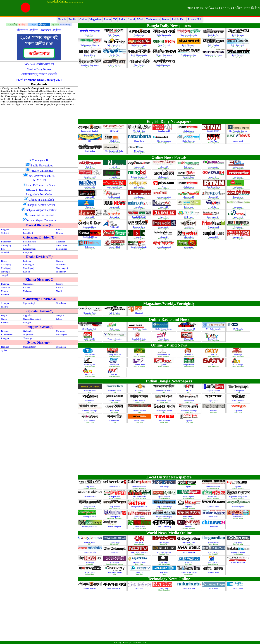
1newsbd (164, 217)
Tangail (4, 275)
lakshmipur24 (115, 517)
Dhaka (4, 261)
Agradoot (238, 411)
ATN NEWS (90, 375)
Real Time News (214, 187)
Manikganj (6, 268)
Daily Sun (115, 141)
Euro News (164, 562)
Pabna (59, 319)
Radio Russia (214, 572)
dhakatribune (189, 131)
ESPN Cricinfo (90, 552)
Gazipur (60, 261)
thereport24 (214, 197)
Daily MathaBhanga (164, 507)
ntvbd (115, 167)
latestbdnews (139, 197)
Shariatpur (61, 272)
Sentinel (214, 411)
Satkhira (5, 295)
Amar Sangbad (164, 45)
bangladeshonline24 (139, 247)
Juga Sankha (214, 400)
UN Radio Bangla (214, 329)
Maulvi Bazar (29, 347)
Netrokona (61, 303)
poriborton (238, 177)
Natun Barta (139, 141)
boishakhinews (115, 237)
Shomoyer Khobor (90, 527)
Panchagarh (61, 335)
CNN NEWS (139, 542)
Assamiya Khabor (164, 400)
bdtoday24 (164, 237)
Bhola (59, 230)
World (141, 19)
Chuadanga (28, 284)
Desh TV (214, 355)
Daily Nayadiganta (115, 45)
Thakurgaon (29, 338)
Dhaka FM (189, 339)
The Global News (90, 237)
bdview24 (164, 207)
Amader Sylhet (238, 507)
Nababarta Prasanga (189, 411)
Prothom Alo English (90, 131)
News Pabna (214, 517)
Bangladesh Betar (139, 339)
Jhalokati (5, 233)
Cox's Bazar (62, 245)
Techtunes (139, 588)
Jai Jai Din (115, 55)
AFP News (164, 572)
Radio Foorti (164, 339)
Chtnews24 (214, 527)
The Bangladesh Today (115, 151)
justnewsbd (238, 217)
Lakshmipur (62, 249)
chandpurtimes (115, 496)
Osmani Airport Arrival (41, 215)
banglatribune (189, 177)
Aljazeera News (139, 562)
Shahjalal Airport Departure (41, 210)
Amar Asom (115, 411)
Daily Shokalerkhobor (214, 55)
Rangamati (28, 252)
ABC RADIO (90, 339)
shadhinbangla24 (115, 197)
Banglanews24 (164, 131)
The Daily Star (139, 131)
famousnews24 (214, 217)
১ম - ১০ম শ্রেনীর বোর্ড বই (39, 64)
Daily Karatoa (115, 507)
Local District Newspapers (169, 477)
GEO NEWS (214, 562)
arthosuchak (139, 187)
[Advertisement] (39, 132)
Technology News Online (169, 579)
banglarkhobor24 (139, 217)
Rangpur (5, 338)
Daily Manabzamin (139, 45)
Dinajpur (5, 331)
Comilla (27, 245)
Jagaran (189, 421)
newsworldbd (115, 247)
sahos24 (139, 237)
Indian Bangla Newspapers (169, 381)
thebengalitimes (90, 227)
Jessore (59, 284)
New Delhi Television (139, 552)
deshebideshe (90, 187)
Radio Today (214, 339)
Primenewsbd (214, 227)
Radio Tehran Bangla (164, 329)
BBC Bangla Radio (90, 329)
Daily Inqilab (214, 45)
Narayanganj (62, 268)
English (73, 19)
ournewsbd (115, 207)
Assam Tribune (115, 400)
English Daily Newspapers (169, 121)
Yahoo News (115, 542)
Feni (3, 249)
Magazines (96, 19)
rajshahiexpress (164, 496)
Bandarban (6, 242)
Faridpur (27, 261)
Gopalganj (6, 265)
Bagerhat (5, 284)
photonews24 (238, 237)
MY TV (115, 375)
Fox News (238, 542)
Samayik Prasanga (90, 411)
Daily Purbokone (139, 486)
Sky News (90, 562)
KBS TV (189, 562)
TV (115, 19)
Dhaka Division (39, 257)
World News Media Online (169, 533)
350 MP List (39, 180)
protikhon (189, 227)
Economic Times (115, 390)
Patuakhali (28, 233)
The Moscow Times (189, 572)
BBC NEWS (164, 542)
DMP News (189, 217)
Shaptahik (139, 313)
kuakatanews (238, 517)
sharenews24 (189, 197)
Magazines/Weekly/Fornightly (169, 303)
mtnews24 (90, 197)
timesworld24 (164, 227)
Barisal (26, 230)
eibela (214, 207)
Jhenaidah (6, 287)
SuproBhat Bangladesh (90, 65)
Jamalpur (5, 303)
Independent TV (164, 355)
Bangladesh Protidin (189, 35)
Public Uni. (179, 19)
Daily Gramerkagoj (164, 517)
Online (83, 19)
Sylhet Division (39, 343)
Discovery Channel (115, 572)
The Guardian (214, 542)
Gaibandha (28, 331)
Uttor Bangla (164, 486)
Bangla (62, 19)
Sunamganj (61, 347)
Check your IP (40, 160)
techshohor (238, 207)
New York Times (189, 542)
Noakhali (5, 252)
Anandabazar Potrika (164, 390)
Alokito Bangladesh (164, 55)
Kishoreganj (29, 265)
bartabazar (238, 187)
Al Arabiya (115, 562)
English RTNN (214, 131)
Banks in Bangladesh (40, 190)
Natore (4, 319)
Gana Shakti (115, 421)
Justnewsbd (238, 141)
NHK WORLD (189, 552)
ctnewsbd (189, 527)
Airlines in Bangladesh (41, 200)
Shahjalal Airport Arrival (41, 205)
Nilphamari (28, 335)
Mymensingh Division (39, 299)
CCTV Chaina (90, 572)
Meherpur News (90, 517)
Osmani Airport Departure (41, 220)
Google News (90, 542)
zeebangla (238, 355)
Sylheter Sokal (214, 507)
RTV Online (90, 355)
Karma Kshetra (238, 400)
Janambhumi (189, 400)
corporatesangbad (164, 197)
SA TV (214, 365)
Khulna (27, 287)
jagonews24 (139, 167)
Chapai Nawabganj (32, 319)
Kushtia (60, 287)
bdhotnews (90, 247)
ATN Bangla (238, 365)
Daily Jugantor (238, 35)
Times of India (90, 390)
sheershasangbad (164, 247)
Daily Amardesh (115, 35)
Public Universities (42, 165)
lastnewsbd (189, 207)
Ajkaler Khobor (115, 65)
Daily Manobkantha (139, 55)
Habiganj (5, 347)
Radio (107, 19)
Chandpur (61, 242)
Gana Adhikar (90, 421)
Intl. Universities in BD (42, 176)
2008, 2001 (90, 35)
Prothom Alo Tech (90, 588)
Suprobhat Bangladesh (238, 496)
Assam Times (139, 421)
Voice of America (115, 339)
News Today (139, 151)
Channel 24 (189, 355)
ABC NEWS (214, 552)
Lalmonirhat (7, 335)
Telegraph (115, 552)
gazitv (164, 365)
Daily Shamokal (189, 45)
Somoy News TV (115, 355)
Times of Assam (164, 421)
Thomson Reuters (164, 552)
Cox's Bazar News (139, 496)
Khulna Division (39, 280)
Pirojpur (60, 233)
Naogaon (60, 315)
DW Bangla (238, 329)
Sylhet (4, 350)
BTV (139, 355)
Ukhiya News (139, 527)
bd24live (90, 167)
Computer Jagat (90, 313)
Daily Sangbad (238, 55)
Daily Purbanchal (214, 486)
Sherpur (5, 307)
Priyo (164, 187)
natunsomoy (238, 167)
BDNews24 (115, 131)
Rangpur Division (39, 327)
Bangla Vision (189, 365)
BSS (90, 141)
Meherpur (28, 291)
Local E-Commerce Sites (40, 185)
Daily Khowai (90, 507)
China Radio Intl (238, 562)
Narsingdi (6, 272)
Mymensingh (29, 303)
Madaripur (61, 265)
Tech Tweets (238, 588)
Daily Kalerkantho (164, 35)
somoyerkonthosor (115, 187)
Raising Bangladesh (139, 177)
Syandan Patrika (139, 411)
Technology (153, 19)
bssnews (90, 207)
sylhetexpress (139, 517)
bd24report (189, 167)
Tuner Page (214, 588)
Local (132, 19)
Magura (5, 291)
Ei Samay (139, 390)
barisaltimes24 (189, 517)
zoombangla (214, 167)
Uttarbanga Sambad (164, 411)
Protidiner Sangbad (189, 55)
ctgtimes (238, 486)
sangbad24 (214, 237)
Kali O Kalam (115, 313)
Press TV (139, 572)
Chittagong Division (39, 237)
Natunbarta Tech (189, 588)
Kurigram (61, 331)
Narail (59, 291)
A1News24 (115, 227)
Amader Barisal (90, 496)
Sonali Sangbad (115, 527)
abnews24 (90, 217)
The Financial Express (238, 131)
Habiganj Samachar (139, 507)
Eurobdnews (238, 197)
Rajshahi (5, 323)
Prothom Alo (139, 35)
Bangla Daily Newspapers (169, 26)
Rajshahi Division (39, 311)
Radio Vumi (115, 329)
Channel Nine (139, 365)
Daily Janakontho (238, 45)
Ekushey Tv (115, 365)
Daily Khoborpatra (164, 65)
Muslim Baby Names (39, 69)
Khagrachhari (29, 249)
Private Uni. (195, 19)
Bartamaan (90, 400)
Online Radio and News (169, 319)
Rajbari (27, 272)
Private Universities (42, 171)
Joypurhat (28, 315)
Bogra (4, 315)
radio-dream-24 (189, 329)
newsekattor (189, 247)
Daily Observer (189, 141)
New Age (214, 141)
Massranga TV (90, 365)
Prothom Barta (139, 227)
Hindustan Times (238, 552)
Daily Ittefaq (214, 35)
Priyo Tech (164, 588)
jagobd (115, 177)
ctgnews (189, 507)
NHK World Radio (139, 329)
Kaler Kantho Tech (115, 588)
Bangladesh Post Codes (39, 194)
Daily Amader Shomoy (90, 45)
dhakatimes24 (164, 177)
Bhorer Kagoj (90, 55)
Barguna (5, 230)
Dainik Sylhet (189, 496)
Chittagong (6, 245)
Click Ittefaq (90, 151)
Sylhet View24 (115, 486)
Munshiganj (29, 268)
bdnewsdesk (189, 237)
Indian (123, 19)
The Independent (164, 141)
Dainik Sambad (139, 400)
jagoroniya (115, 217)
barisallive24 (214, 496)
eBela (189, 390)
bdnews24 (164, 167)
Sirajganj (27, 323)
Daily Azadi (90, 486)
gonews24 (214, 177)
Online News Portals (169, 157)
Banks (166, 19)
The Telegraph (238, 390)
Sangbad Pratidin (214, 390)
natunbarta (139, 207)
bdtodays (238, 227)
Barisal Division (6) (39, 225)
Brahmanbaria (30, 242)
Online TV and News (169, 345)
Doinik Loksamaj (164, 527)
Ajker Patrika (139, 65)
